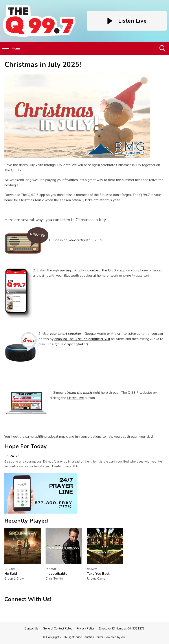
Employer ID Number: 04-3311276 (122, 629)
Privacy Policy (86, 629)
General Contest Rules (58, 629)
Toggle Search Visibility (163, 50)
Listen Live (75, 398)
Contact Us (31, 629)
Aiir (123, 637)
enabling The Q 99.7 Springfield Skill (82, 339)
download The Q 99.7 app (105, 270)
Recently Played (26, 521)
